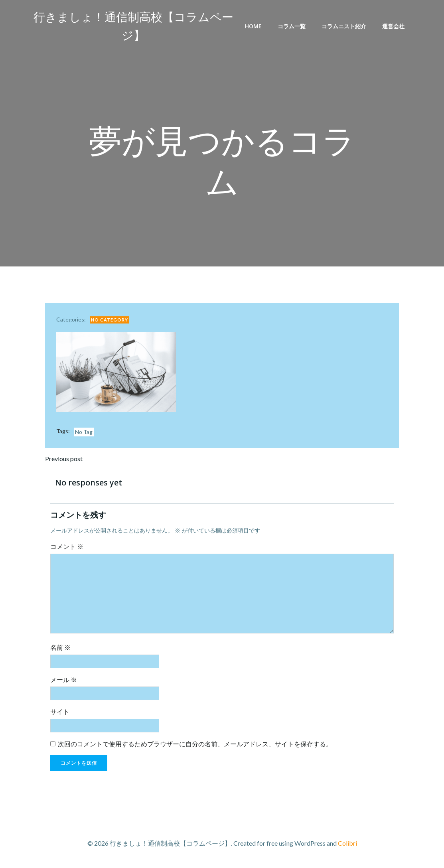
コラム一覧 (293, 27)
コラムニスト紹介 (345, 27)
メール (65, 681)
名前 (62, 649)
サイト (61, 713)
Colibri (347, 844)
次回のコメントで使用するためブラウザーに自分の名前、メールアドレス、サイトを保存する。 (197, 745)
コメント (68, 548)
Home (255, 27)
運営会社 (395, 27)
